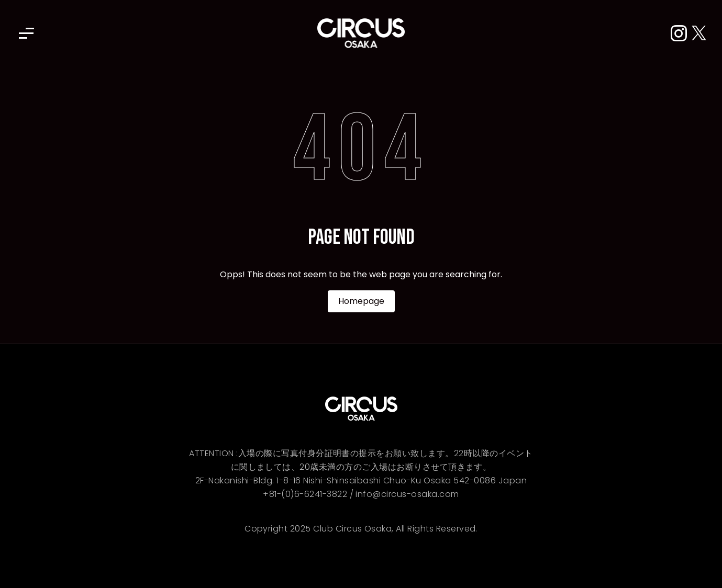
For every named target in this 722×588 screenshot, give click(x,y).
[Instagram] (681, 34)
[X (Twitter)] (699, 34)
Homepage (361, 301)
